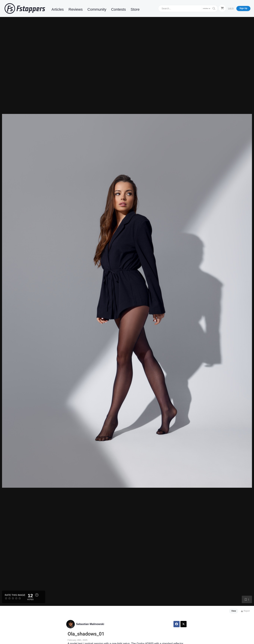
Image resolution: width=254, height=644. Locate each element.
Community (97, 9)
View (234, 611)
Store (135, 9)
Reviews (76, 9)
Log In (231, 8)
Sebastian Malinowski (90, 624)
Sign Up (243, 8)
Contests (119, 9)
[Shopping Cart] (222, 8)
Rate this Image (15, 595)
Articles (58, 9)
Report (245, 611)
